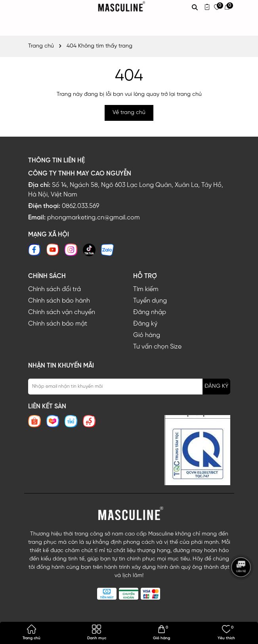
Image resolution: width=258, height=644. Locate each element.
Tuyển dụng (150, 301)
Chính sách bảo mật (58, 324)
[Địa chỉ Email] (129, 387)
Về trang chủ (129, 113)
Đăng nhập (150, 312)
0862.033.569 (80, 206)
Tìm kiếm (146, 289)
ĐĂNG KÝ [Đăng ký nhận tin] (216, 386)
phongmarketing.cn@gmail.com (94, 218)
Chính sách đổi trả (54, 289)
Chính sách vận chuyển (62, 312)
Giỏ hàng (147, 335)
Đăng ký (145, 324)
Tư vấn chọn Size (157, 347)
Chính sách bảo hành (59, 301)
